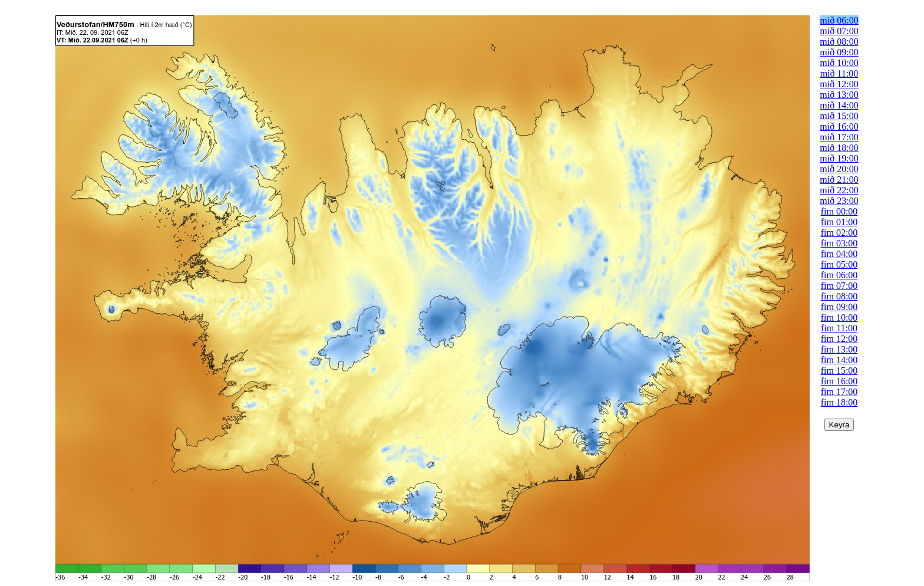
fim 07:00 (839, 286)
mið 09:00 (839, 52)
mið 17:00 (839, 137)
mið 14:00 (839, 105)
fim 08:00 (839, 296)
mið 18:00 (839, 148)
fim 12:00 (839, 339)
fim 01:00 (839, 222)
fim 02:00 (839, 233)
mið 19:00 (839, 158)
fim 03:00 (839, 243)
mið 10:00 (839, 63)
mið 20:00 (839, 169)
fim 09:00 (839, 307)
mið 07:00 (839, 31)
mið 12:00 (839, 84)
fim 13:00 (839, 349)
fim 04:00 (839, 254)
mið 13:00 (839, 95)
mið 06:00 (839, 20)
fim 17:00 (839, 392)
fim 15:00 (839, 371)
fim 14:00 (839, 360)
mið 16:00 (839, 126)
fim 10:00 (839, 317)
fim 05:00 (839, 264)
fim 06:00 (839, 275)
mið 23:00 (839, 201)
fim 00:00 (839, 211)
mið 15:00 (839, 116)
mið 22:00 (839, 190)
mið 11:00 (839, 73)
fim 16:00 (839, 381)
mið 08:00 (839, 42)
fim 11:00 (839, 328)
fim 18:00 (839, 402)
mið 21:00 (839, 180)
